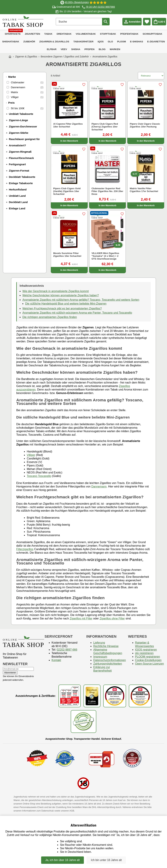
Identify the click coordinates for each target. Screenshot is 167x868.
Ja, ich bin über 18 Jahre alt (63, 860)
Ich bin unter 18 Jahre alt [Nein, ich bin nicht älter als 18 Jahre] (106, 860)
